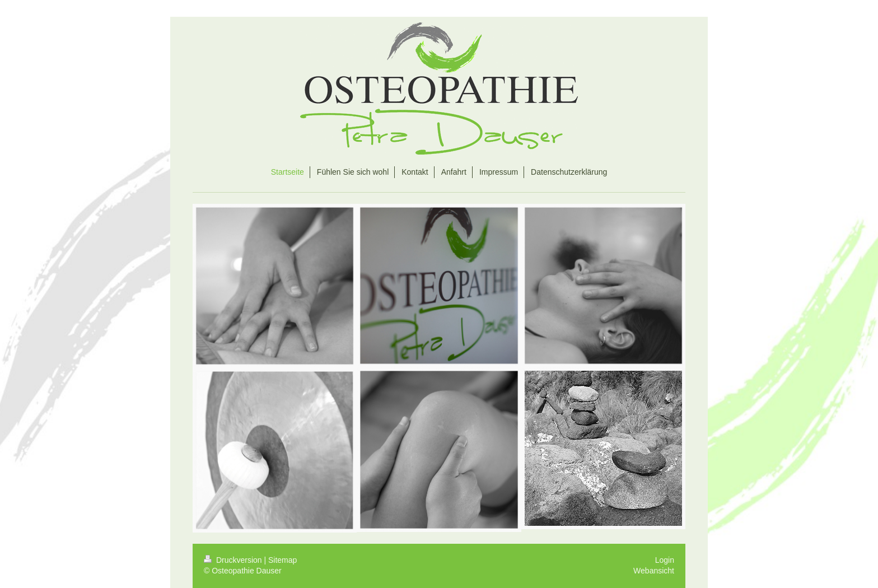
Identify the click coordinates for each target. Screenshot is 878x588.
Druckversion (234, 560)
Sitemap (282, 560)
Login (665, 560)
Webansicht (654, 571)
